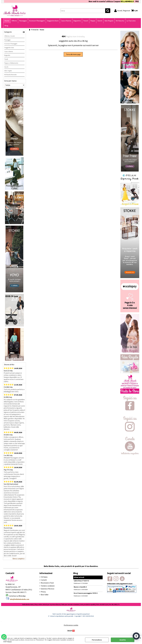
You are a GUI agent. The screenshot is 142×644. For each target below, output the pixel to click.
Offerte (14, 21)
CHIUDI (140, 638)
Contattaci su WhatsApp (17, 596)
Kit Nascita (120, 21)
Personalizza (97, 640)
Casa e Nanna (66, 21)
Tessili (86, 21)
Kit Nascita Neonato (10, 75)
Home (7, 21)
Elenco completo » (19, 559)
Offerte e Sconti (9, 36)
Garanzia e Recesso (48, 589)
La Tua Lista (131, 21)
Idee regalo (8, 71)
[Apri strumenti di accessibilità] (136, 636)
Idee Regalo (109, 21)
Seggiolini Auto (53, 21)
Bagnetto (77, 21)
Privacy (10, 642)
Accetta (123, 640)
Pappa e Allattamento (11, 63)
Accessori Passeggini (37, 21)
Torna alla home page (73, 54)
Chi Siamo (44, 577)
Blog (6, 26)
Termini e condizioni (48, 586)
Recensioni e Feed (47, 583)
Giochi (100, 21)
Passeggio (23, 21)
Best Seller (45, 595)
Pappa (93, 21)
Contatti (44, 580)
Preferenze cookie (71, 625)
